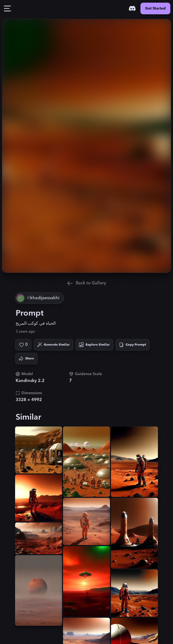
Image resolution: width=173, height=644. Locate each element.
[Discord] (132, 8)
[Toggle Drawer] (7, 8)
